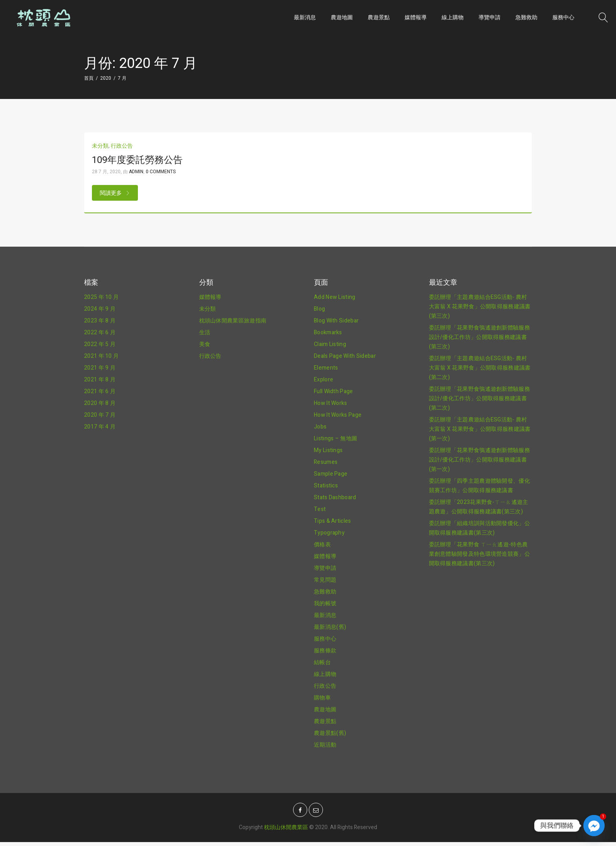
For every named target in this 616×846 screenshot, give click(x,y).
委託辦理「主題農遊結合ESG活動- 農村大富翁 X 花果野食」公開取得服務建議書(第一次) (480, 429)
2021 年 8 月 (100, 380)
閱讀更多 (115, 193)
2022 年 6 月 (100, 332)
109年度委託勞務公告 (137, 160)
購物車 (322, 698)
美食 (205, 344)
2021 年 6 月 (100, 391)
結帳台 (322, 662)
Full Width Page (334, 391)
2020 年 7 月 (100, 415)
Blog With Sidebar (336, 321)
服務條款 (325, 651)
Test (320, 509)
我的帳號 (325, 603)
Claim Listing (330, 344)
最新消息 (305, 17)
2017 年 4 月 (100, 427)
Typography (329, 533)
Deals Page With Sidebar (345, 356)
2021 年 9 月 (100, 368)
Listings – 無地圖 (335, 439)
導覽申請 (489, 17)
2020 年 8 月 (100, 403)
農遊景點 (379, 17)
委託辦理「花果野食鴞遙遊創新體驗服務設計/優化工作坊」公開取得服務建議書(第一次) (479, 460)
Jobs (320, 427)
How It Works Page (338, 415)
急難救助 (526, 17)
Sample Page (331, 474)
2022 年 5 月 (100, 344)
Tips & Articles (333, 521)
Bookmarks (328, 332)
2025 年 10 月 (101, 297)
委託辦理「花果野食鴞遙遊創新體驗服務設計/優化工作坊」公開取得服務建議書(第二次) (479, 398)
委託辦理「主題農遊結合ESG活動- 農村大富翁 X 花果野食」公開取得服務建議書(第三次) (480, 307)
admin (136, 172)
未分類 (100, 146)
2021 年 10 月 (101, 356)
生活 (205, 332)
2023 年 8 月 (100, 321)
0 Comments (161, 172)
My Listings (328, 450)
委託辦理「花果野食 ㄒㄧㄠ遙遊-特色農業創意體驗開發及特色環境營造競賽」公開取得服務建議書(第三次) (479, 554)
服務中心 (563, 17)
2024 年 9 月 (100, 309)
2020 (106, 78)
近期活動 (325, 745)
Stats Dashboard (335, 497)
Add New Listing (335, 297)
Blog (319, 309)
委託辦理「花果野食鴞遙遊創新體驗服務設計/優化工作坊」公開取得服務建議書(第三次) (479, 337)
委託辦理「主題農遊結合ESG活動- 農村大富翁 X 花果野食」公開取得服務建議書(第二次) (480, 368)
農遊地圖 (342, 17)
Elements (326, 368)
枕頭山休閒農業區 (286, 827)
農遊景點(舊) (330, 733)
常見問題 (325, 580)
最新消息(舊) (330, 627)
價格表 (322, 545)
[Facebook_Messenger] (594, 826)
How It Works (331, 403)
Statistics (326, 486)
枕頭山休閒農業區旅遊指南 (233, 321)
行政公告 (122, 146)
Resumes (326, 462)
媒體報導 (416, 17)
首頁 (89, 78)
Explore (324, 380)
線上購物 (453, 17)
